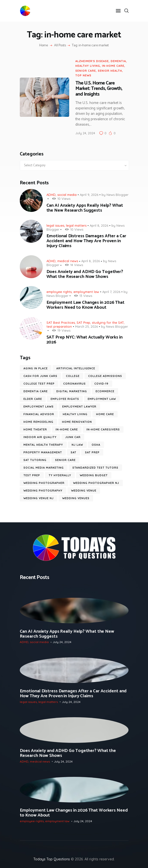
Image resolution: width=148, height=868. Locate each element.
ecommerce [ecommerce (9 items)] (105, 391)
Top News (83, 75)
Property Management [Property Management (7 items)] (43, 452)
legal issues (55, 225)
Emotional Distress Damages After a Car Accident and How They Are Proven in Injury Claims (86, 241)
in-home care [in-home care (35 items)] (67, 429)
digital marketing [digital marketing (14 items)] (72, 391)
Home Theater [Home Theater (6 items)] (35, 429)
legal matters (76, 225)
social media (67, 195)
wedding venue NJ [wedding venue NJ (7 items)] (39, 498)
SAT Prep (83, 323)
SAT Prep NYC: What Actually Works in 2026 (85, 340)
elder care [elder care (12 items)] (33, 399)
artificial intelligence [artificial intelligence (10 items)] (76, 368)
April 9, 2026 (89, 195)
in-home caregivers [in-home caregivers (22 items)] (103, 429)
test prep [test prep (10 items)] (32, 475)
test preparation (59, 326)
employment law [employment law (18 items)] (102, 399)
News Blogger (117, 195)
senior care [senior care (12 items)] (65, 460)
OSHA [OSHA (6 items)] (96, 445)
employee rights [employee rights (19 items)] (65, 399)
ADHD (51, 195)
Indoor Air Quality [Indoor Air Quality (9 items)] (40, 437)
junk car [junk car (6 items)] (73, 437)
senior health (110, 71)
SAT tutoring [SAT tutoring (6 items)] (35, 460)
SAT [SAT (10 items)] (74, 452)
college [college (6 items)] (73, 376)
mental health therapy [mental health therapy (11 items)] (43, 445)
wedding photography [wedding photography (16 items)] (43, 491)
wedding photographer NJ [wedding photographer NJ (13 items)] (96, 483)
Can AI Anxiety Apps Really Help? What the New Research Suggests (85, 208)
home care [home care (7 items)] (105, 414)
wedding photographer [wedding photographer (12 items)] (44, 483)
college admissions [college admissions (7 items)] (105, 376)
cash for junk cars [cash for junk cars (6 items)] (40, 376)
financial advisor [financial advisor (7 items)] (39, 414)
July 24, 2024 (85, 133)
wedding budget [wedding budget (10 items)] (94, 475)
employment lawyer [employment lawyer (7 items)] (79, 407)
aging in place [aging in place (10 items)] (36, 368)
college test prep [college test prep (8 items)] (39, 384)
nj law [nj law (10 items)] (77, 445)
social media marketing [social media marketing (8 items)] (44, 468)
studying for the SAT (108, 323)
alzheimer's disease (92, 61)
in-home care (113, 66)
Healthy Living (88, 66)
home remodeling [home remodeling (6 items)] (38, 422)
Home (44, 46)
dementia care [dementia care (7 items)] (36, 391)
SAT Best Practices (61, 323)
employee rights (59, 292)
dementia (118, 61)
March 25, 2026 (86, 326)
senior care (86, 71)
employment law (86, 292)
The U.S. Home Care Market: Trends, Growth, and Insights (99, 89)
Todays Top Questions (52, 859)
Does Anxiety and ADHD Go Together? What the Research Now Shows (85, 274)
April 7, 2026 (111, 292)
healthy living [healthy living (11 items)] (75, 414)
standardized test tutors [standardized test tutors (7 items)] (95, 468)
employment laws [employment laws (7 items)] (39, 407)
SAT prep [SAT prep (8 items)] (92, 452)
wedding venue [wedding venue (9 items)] (84, 491)
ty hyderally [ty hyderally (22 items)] (60, 475)
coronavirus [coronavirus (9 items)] (74, 384)
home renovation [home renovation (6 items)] (77, 422)
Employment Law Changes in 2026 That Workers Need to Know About (86, 305)
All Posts (60, 45)
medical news (68, 261)
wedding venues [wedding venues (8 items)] (76, 498)
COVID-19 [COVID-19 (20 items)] (101, 384)
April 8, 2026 (99, 225)
